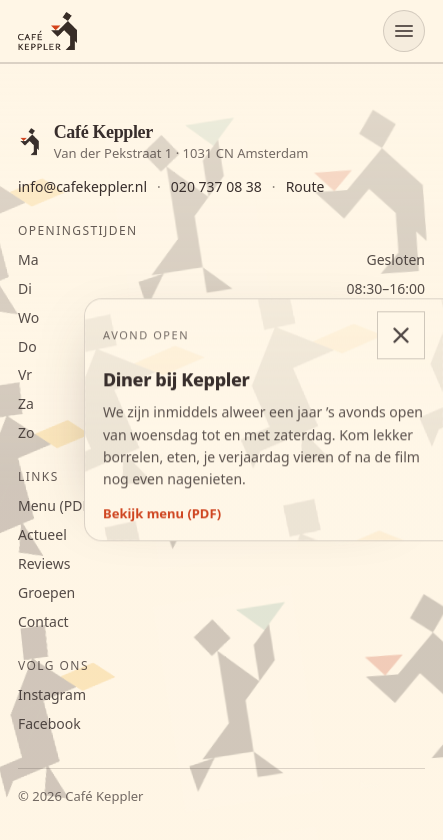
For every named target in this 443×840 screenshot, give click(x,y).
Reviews (44, 564)
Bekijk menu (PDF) (162, 513)
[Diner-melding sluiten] (401, 335)
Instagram (52, 695)
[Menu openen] (404, 31)
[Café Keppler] (47, 31)
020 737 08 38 (216, 187)
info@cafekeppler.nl (82, 187)
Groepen (46, 593)
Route (305, 187)
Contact (43, 622)
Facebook (49, 724)
